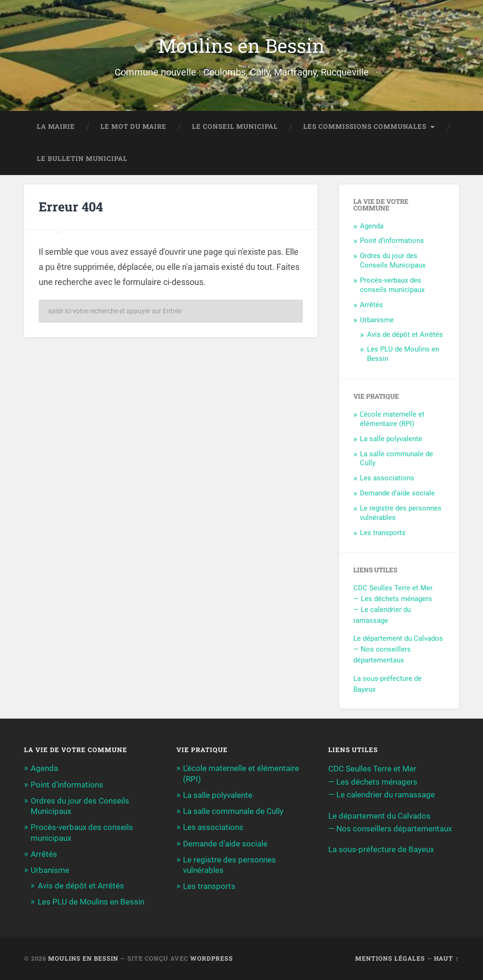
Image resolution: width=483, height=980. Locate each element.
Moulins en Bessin (241, 46)
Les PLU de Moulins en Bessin (91, 902)
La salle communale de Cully (233, 811)
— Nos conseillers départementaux (390, 829)
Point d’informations (392, 241)
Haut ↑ (446, 958)
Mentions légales (390, 958)
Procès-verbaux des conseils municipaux (392, 285)
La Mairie (56, 126)
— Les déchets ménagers (393, 599)
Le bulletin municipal (82, 159)
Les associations (387, 478)
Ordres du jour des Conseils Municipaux (393, 260)
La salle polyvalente (391, 439)
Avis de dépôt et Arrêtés (405, 335)
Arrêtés (371, 305)
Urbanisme (377, 320)
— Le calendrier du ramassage (382, 795)
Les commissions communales (365, 126)
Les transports (383, 533)
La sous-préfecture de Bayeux (381, 849)
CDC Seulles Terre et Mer (393, 588)
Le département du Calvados (398, 638)
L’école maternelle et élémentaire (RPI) (392, 419)
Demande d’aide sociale (397, 493)
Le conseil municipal (235, 126)
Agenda (372, 226)
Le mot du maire (133, 126)
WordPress (212, 958)
